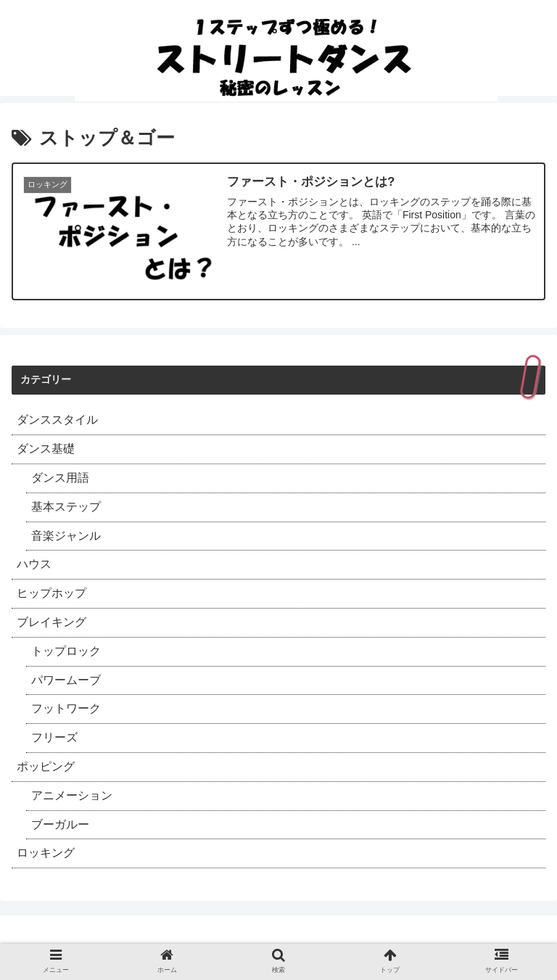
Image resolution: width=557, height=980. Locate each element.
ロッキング (46, 853)
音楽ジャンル (66, 536)
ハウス (34, 564)
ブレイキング (51, 622)
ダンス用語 (60, 478)
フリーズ (54, 737)
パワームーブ (66, 680)
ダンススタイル (57, 420)
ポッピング (46, 766)
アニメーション (72, 795)
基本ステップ (66, 507)
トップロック (66, 651)
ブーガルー (60, 824)
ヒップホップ (51, 593)
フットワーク (66, 708)
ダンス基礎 (46, 449)
